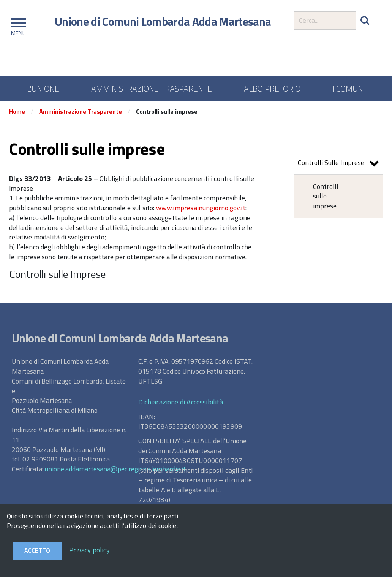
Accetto (37, 550)
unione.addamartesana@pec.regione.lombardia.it (115, 469)
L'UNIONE (43, 89)
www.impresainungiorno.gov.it (201, 208)
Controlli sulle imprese (326, 196)
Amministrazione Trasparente (81, 111)
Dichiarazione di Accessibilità (180, 402)
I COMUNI (349, 89)
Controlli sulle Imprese (57, 274)
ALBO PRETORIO (272, 89)
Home (17, 111)
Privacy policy (89, 550)
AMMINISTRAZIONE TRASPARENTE (152, 89)
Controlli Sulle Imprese (338, 164)
